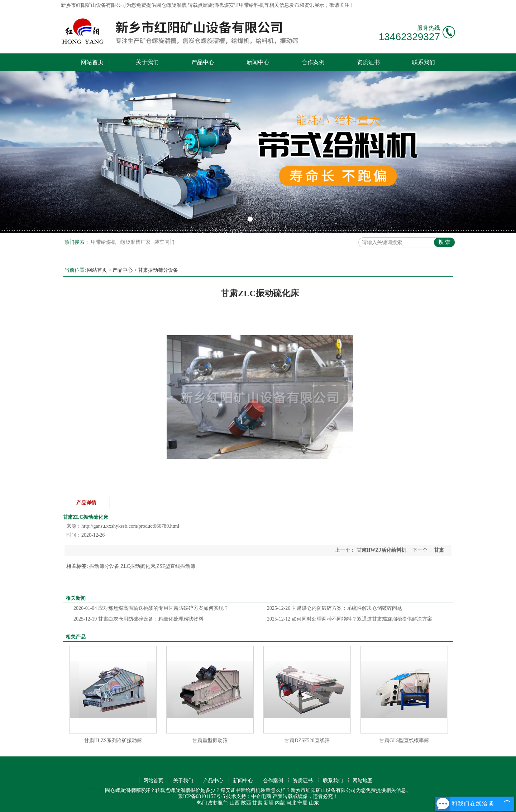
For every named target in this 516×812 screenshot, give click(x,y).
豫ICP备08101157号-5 (202, 796)
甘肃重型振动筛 (210, 740)
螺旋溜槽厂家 (136, 242)
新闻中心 (258, 62)
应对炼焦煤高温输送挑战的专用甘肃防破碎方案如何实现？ (151, 608)
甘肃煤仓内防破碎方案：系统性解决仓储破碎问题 (335, 608)
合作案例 (313, 62)
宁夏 (302, 803)
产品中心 (203, 62)
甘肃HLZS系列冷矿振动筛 (113, 740)
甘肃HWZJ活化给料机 (381, 550)
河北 (291, 803)
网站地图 (363, 781)
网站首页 (92, 62)
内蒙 (280, 803)
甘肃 (257, 803)
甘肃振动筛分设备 (158, 270)
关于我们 (147, 62)
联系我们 (424, 62)
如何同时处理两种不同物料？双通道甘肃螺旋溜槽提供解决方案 (350, 619)
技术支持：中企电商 (249, 796)
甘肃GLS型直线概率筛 (404, 740)
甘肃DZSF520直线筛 (307, 740)
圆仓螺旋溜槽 (171, 5)
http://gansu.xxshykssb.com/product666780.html (130, 526)
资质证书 (368, 62)
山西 (235, 803)
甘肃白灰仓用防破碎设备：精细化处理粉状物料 (138, 619)
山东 (314, 803)
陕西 (246, 803)
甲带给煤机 (104, 242)
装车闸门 (164, 242)
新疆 (269, 803)
